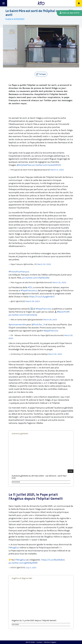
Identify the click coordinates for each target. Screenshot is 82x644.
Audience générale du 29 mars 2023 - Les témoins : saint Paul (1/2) (39, 477)
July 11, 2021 (31, 568)
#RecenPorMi (63, 312)
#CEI (30, 287)
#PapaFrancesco (29, 290)
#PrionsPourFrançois (19, 272)
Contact (39, 642)
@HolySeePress (24, 165)
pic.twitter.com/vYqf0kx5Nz (36, 278)
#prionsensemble (17, 325)
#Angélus (14, 548)
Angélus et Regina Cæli (22, 578)
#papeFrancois (51, 331)
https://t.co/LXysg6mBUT (42, 297)
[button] (41, 74)
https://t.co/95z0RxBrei (53, 560)
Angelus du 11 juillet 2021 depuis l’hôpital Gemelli (34, 620)
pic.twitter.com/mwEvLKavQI (23, 315)
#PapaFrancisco (44, 309)
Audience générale (20, 434)
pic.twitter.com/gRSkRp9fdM (23, 563)
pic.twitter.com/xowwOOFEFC (47, 165)
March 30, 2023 (44, 264)
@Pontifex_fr (38, 325)
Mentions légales (50, 642)
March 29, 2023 (33, 301)
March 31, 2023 (57, 170)
